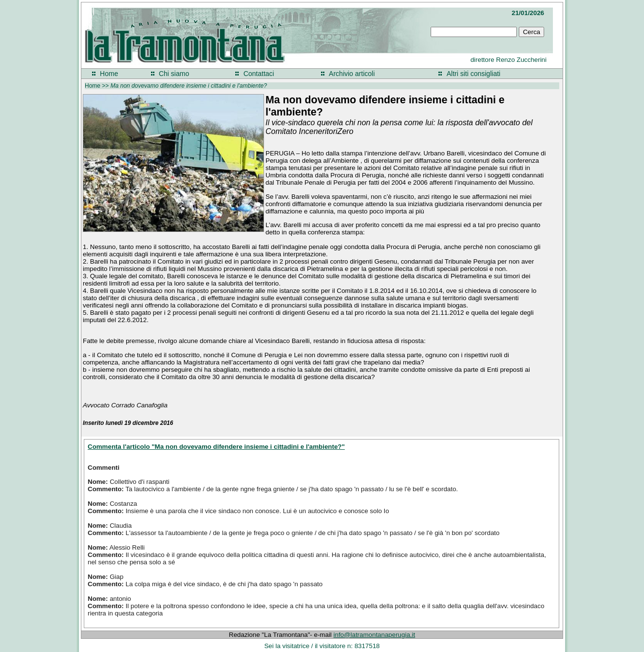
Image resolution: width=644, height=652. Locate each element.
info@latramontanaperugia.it (375, 635)
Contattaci (259, 74)
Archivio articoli (352, 74)
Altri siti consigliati (474, 74)
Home (109, 74)
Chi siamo (174, 74)
